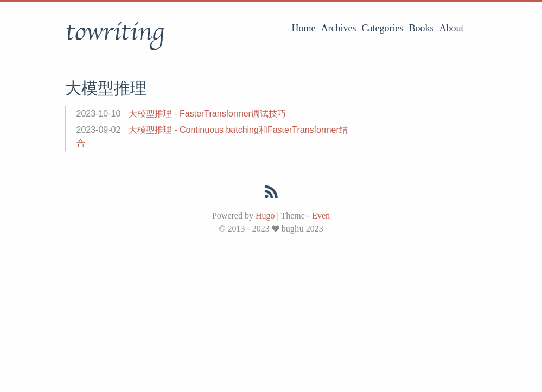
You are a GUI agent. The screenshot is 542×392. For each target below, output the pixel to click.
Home (304, 28)
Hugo (265, 216)
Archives (339, 28)
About (452, 28)
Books (421, 28)
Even (321, 216)
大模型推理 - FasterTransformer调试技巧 (207, 114)
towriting (114, 32)
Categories (383, 28)
